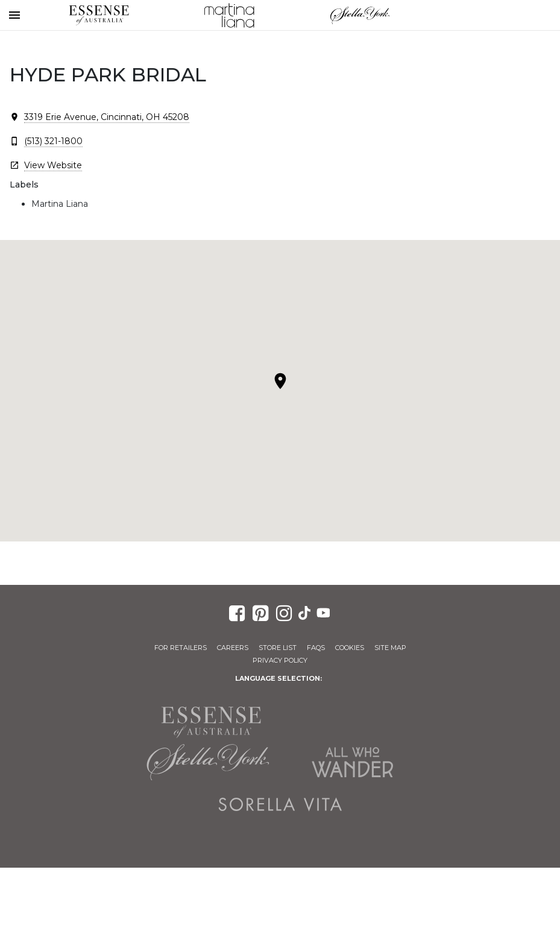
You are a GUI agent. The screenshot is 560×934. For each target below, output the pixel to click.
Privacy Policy (280, 660)
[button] (280, 381)
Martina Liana (229, 15)
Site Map (390, 648)
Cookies (350, 648)
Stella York (360, 15)
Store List (278, 648)
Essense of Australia (99, 15)
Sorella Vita (280, 804)
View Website (53, 165)
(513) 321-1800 (53, 141)
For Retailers (181, 648)
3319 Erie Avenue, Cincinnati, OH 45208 (107, 117)
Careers (233, 648)
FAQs (316, 648)
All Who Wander (353, 762)
